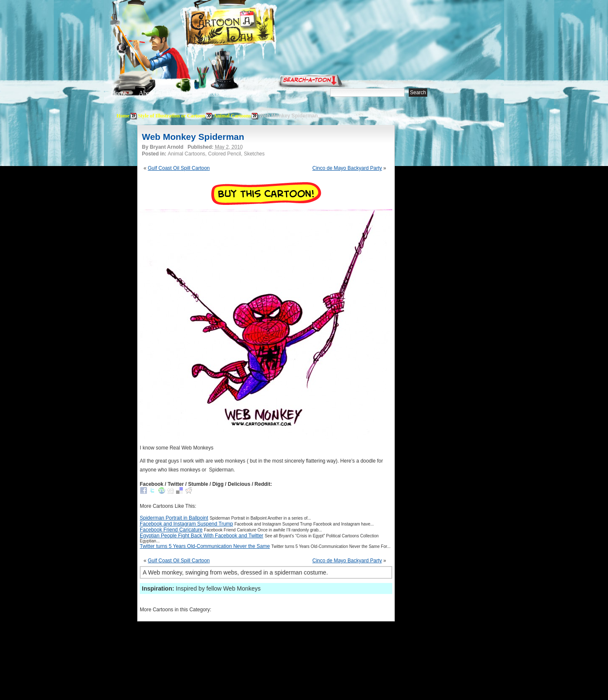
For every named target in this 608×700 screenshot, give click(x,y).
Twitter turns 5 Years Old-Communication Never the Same (205, 546)
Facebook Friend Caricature (171, 530)
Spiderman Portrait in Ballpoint (174, 518)
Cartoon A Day (251, 28)
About (147, 93)
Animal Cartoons (232, 116)
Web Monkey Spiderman (193, 137)
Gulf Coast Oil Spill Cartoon (179, 168)
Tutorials (213, 93)
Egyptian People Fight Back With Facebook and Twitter (202, 536)
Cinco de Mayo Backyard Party (347, 168)
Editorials (178, 93)
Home (119, 93)
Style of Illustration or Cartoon (172, 116)
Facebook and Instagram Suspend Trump (186, 524)
